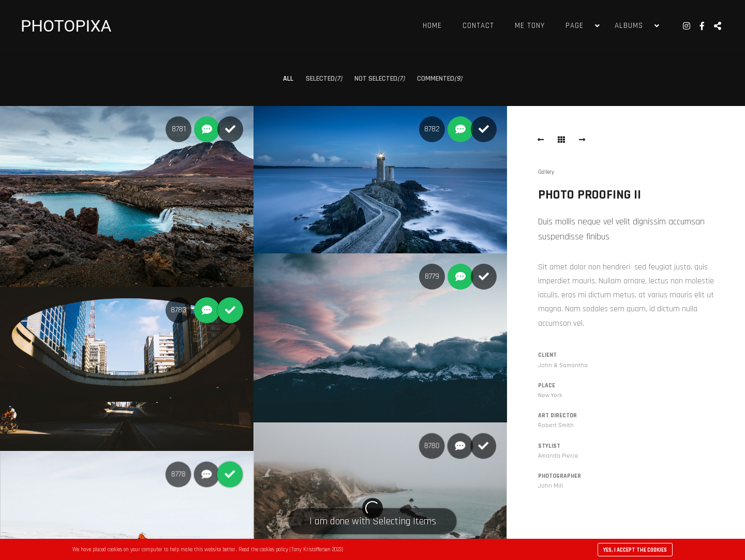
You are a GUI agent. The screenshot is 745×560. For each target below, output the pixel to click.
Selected (324, 79)
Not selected (379, 79)
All (288, 79)
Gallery (546, 172)
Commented (439, 79)
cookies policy (274, 550)
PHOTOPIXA (66, 26)
